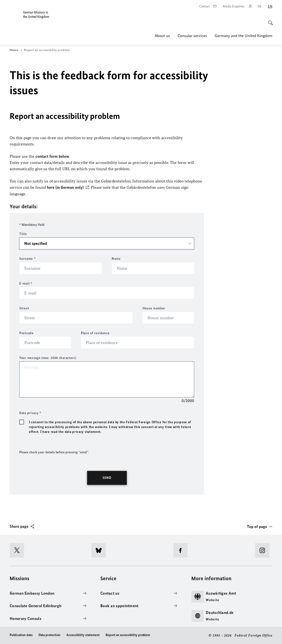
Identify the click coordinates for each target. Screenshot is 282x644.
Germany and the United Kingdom (244, 36)
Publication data (21, 635)
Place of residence (95, 333)
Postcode (26, 333)
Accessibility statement (83, 635)
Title (23, 234)
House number (154, 308)
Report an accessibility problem (128, 635)
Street (24, 308)
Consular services (192, 36)
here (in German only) (65, 187)
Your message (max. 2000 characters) (48, 358)
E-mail (26, 283)
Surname (27, 258)
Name (116, 258)
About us (162, 36)
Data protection (49, 635)
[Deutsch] (260, 7)
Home (16, 50)
